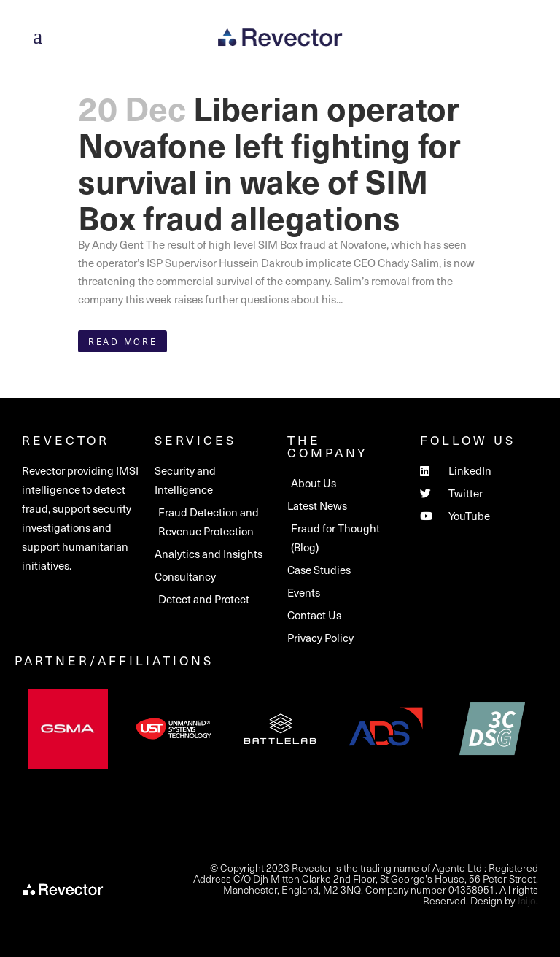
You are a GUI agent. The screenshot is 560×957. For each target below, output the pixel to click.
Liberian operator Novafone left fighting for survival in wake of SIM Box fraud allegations (269, 162)
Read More (122, 341)
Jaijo (526, 900)
